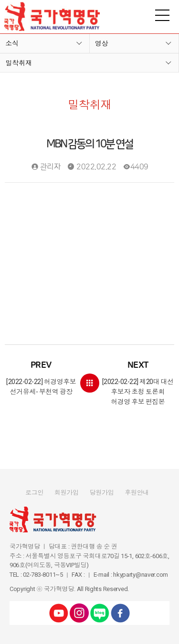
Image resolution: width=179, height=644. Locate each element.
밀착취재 (19, 63)
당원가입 (102, 493)
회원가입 (67, 493)
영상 (102, 43)
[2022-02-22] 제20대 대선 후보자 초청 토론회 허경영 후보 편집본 (138, 382)
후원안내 (137, 493)
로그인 (34, 493)
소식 (12, 43)
